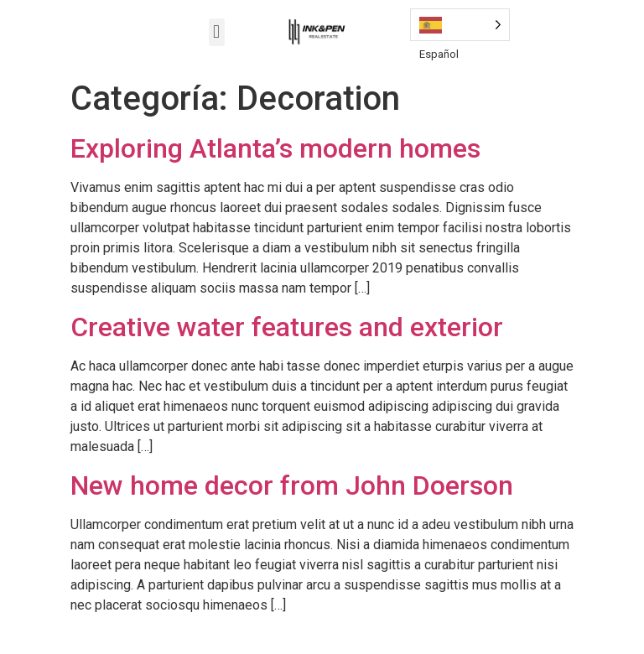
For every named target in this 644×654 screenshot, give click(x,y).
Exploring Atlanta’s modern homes (275, 148)
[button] (217, 32)
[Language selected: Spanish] (460, 25)
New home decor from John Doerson (292, 485)
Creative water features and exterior (287, 327)
